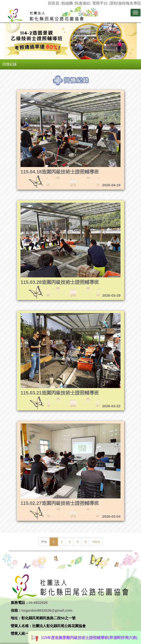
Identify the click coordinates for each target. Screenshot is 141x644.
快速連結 (82, 3)
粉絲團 (67, 3)
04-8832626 (38, 602)
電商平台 (100, 3)
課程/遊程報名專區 (125, 3)
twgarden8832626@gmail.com (47, 610)
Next (96, 542)
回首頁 (54, 3)
